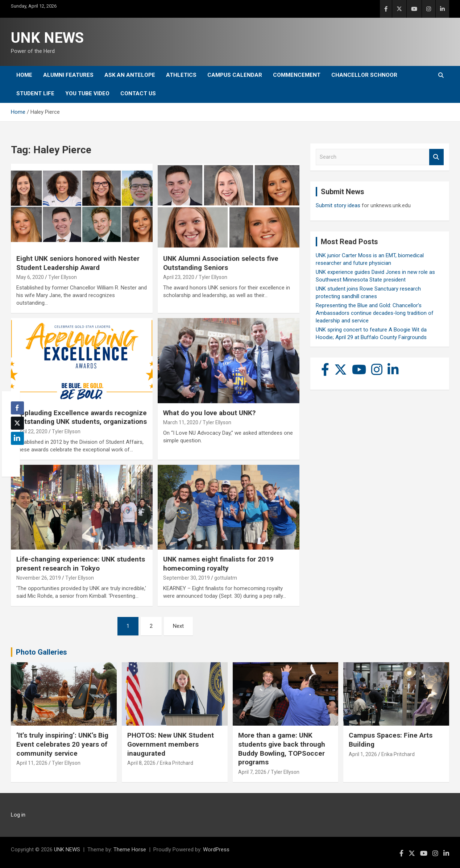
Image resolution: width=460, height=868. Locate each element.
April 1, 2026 (363, 754)
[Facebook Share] (17, 408)
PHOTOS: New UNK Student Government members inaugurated (171, 744)
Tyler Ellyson (63, 277)
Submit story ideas (338, 205)
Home (24, 75)
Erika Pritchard (177, 763)
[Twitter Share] (17, 423)
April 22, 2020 (32, 431)
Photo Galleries (42, 652)
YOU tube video (87, 93)
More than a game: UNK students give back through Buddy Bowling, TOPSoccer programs (282, 749)
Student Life (35, 93)
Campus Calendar (235, 75)
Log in (18, 815)
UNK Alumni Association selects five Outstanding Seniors (221, 263)
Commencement (297, 75)
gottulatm (226, 578)
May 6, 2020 (30, 277)
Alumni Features (68, 75)
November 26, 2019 (39, 578)
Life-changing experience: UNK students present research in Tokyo (81, 564)
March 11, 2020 (181, 422)
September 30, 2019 (187, 578)
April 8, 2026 (141, 763)
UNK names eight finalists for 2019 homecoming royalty (218, 564)
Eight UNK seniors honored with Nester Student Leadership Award (78, 263)
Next (178, 626)
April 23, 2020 (179, 277)
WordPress (216, 850)
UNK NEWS (47, 38)
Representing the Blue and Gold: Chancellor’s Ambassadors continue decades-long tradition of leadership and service (375, 313)
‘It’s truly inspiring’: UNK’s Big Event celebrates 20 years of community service (62, 744)
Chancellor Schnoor (364, 75)
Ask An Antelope (130, 75)
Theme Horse (130, 850)
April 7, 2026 (252, 772)
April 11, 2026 (32, 763)
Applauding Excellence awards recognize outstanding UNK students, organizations (82, 417)
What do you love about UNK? (209, 413)
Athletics (181, 75)
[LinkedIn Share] (17, 438)
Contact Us (138, 93)
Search (436, 157)
